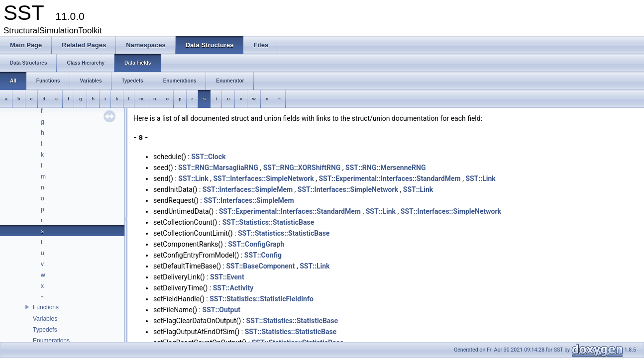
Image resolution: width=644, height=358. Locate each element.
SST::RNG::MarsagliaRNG (218, 168)
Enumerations (51, 341)
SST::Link (193, 179)
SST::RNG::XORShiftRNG (302, 168)
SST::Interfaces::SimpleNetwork (263, 179)
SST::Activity (233, 288)
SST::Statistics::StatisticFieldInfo (262, 299)
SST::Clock (208, 157)
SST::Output (222, 310)
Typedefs (45, 330)
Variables (45, 319)
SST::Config (263, 255)
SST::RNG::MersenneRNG (385, 168)
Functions (46, 307)
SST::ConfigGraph (256, 244)
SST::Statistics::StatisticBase (268, 222)
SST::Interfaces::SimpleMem (248, 189)
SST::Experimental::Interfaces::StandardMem (389, 179)
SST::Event (227, 277)
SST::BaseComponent (260, 266)
